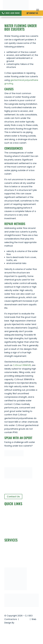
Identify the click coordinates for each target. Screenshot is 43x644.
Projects (8, 522)
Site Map (24, 619)
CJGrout (9, 533)
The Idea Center (23, 623)
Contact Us (13, 497)
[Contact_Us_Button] (14, 455)
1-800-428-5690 (12, 13)
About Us (9, 515)
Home (7, 512)
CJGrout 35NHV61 (22, 365)
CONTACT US (33, 13)
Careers (8, 529)
